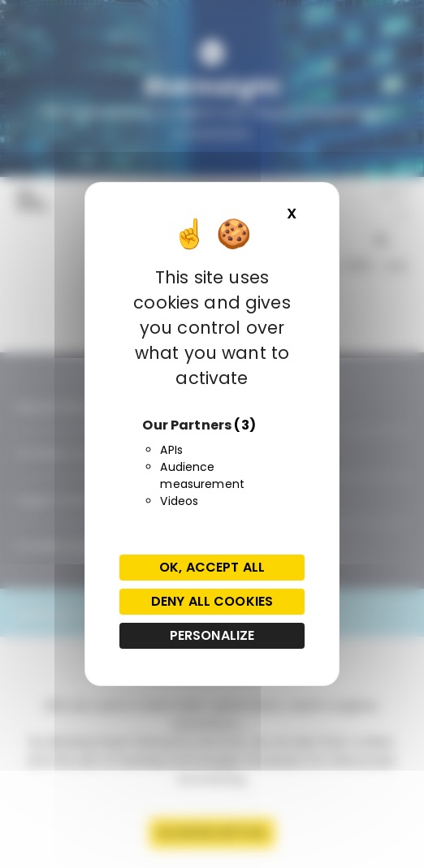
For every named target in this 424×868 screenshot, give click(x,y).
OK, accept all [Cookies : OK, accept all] (212, 567)
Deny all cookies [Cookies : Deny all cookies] (212, 601)
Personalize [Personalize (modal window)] (212, 635)
